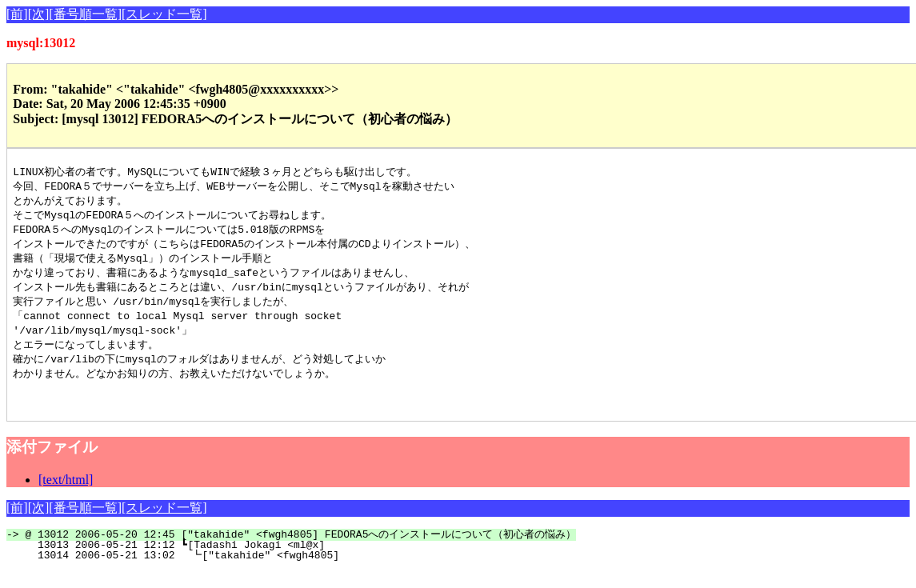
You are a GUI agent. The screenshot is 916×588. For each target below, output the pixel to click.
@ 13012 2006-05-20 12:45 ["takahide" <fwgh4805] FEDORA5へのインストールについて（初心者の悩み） (300, 551)
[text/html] (66, 496)
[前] (17, 14)
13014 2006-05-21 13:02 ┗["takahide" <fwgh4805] (295, 572)
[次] (39, 14)
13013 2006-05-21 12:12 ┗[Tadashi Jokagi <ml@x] (296, 562)
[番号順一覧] (85, 14)
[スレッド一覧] (164, 14)
